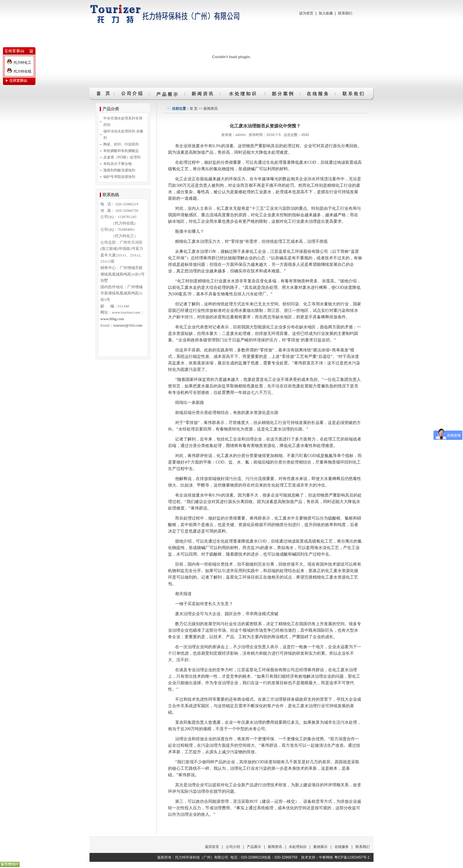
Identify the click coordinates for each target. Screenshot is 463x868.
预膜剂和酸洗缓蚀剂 (119, 170)
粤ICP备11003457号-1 (352, 857)
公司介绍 (233, 847)
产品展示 (254, 847)
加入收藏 (326, 13)
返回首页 (212, 847)
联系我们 (345, 13)
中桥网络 (326, 857)
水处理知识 (298, 847)
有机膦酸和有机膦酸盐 (121, 151)
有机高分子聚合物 (118, 164)
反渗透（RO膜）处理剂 (122, 157)
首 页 (194, 109)
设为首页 (306, 13)
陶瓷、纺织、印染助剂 (121, 144)
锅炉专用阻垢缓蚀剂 (119, 177)
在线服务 (342, 847)
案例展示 (320, 847)
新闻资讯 (211, 109)
